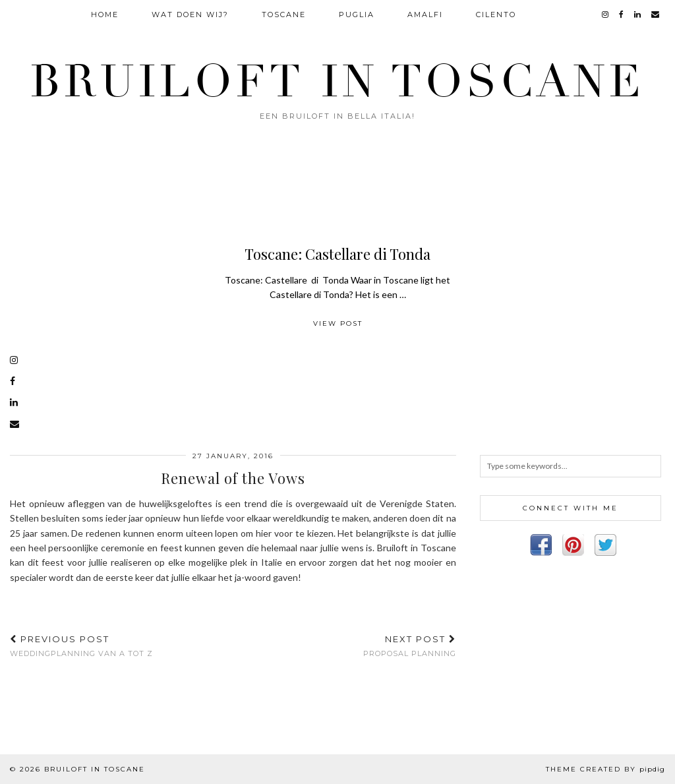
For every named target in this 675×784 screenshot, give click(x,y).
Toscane (284, 15)
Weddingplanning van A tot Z (81, 646)
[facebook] (622, 15)
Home (105, 15)
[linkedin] (638, 15)
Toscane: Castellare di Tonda (337, 254)
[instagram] (606, 15)
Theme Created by (605, 769)
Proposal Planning (410, 646)
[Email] (656, 15)
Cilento (496, 15)
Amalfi (425, 15)
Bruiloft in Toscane (337, 82)
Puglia (357, 15)
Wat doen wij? (190, 15)
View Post (338, 323)
